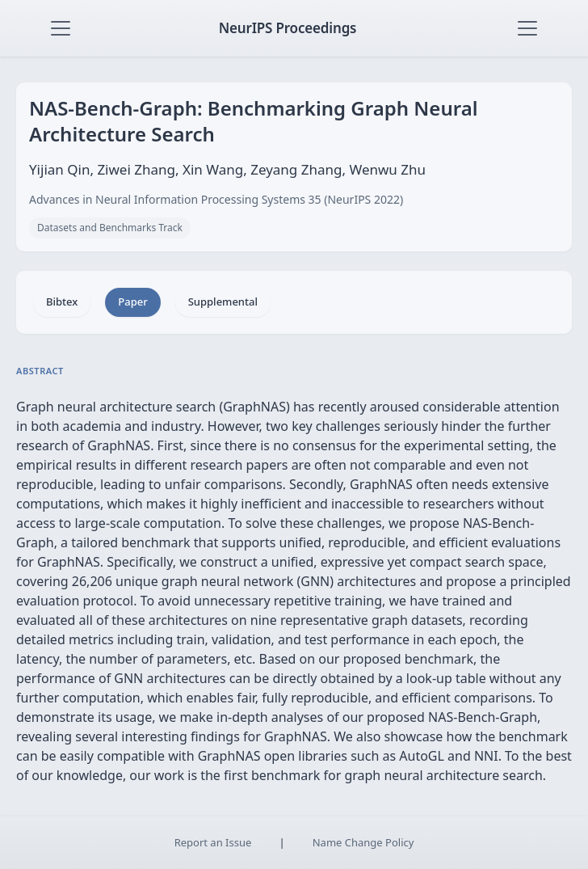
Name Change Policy (363, 842)
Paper (132, 302)
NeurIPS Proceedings (288, 28)
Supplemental (223, 302)
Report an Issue (213, 842)
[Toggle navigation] (61, 28)
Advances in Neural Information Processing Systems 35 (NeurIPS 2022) (216, 199)
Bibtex (62, 302)
